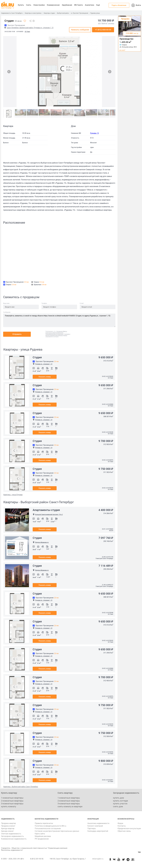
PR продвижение (42, 839)
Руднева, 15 (94, 133)
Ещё (98, 5)
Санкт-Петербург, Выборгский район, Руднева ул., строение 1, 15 (30, 28)
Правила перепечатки (44, 823)
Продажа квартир (9, 823)
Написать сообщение (80, 30)
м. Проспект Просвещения (80, 13)
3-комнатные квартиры (12, 804)
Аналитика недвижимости (98, 823)
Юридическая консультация (129, 828)
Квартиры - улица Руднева (13, 495)
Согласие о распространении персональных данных (58, 335)
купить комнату (9, 806)
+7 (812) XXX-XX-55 (103, 30)
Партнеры (92, 828)
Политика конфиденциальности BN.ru (50, 826)
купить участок (120, 804)
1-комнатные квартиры (12, 798)
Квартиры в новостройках (33, 13)
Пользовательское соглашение (48, 828)
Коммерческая (53, 5)
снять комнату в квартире (70, 806)
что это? (122, 50)
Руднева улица (95, 13)
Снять (29, 5)
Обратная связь (124, 831)
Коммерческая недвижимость (14, 839)
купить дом (118, 798)
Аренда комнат (7, 831)
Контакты (122, 826)
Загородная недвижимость (12, 836)
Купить (21, 5)
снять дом (118, 806)
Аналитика (89, 5)
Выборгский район (63, 13)
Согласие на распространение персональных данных (57, 831)
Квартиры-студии (49, 13)
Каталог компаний (95, 826)
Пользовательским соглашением (54, 334)
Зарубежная (67, 5)
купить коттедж (120, 801)
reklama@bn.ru (98, 859)
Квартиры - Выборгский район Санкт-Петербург (21, 787)
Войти (138, 5)
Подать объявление (119, 5)
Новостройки (39, 5)
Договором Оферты (62, 331)
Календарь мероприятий (98, 831)
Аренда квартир (8, 828)
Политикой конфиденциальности (54, 333)
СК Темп (27, 32)
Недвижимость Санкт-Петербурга (12, 13)
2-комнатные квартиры (12, 801)
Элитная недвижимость (11, 834)
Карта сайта (40, 834)
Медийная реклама (43, 836)
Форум (120, 823)
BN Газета (78, 5)
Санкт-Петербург (6, 8)
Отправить (17, 334)
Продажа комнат (8, 826)
